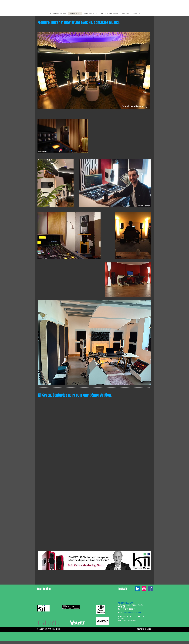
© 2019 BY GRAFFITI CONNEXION (49, 629)
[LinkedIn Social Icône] (138, 589)
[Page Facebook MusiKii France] (150, 589)
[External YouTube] (94, 432)
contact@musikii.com (133, 613)
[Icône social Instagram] (144, 589)
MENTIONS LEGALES (144, 629)
